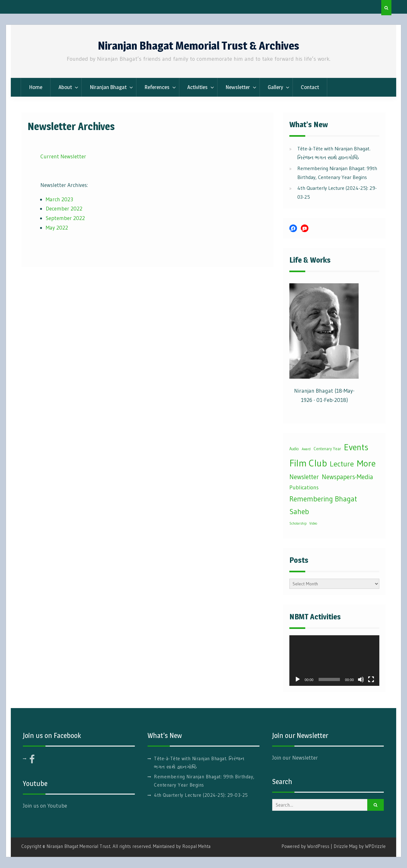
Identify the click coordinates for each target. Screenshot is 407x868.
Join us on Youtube (45, 806)
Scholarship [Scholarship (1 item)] (298, 524)
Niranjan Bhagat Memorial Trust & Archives (199, 46)
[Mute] (361, 679)
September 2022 (65, 218)
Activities (197, 87)
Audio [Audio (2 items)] (294, 449)
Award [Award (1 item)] (306, 449)
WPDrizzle (375, 846)
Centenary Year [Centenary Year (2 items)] (327, 449)
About (65, 87)
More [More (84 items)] (366, 463)
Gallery (275, 87)
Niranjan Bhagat (108, 87)
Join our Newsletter (295, 758)
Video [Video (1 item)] (313, 524)
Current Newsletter (63, 156)
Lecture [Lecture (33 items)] (342, 464)
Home (36, 87)
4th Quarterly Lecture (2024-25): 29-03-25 (201, 795)
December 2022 (64, 208)
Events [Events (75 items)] (356, 447)
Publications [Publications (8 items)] (304, 487)
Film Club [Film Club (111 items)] (308, 463)
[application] (334, 661)
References (157, 87)
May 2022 (57, 227)
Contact (310, 87)
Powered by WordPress (305, 846)
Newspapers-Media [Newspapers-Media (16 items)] (347, 477)
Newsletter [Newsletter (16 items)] (304, 477)
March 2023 (59, 199)
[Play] (298, 679)
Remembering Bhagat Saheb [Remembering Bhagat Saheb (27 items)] (323, 505)
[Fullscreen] (371, 679)
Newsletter (238, 87)
